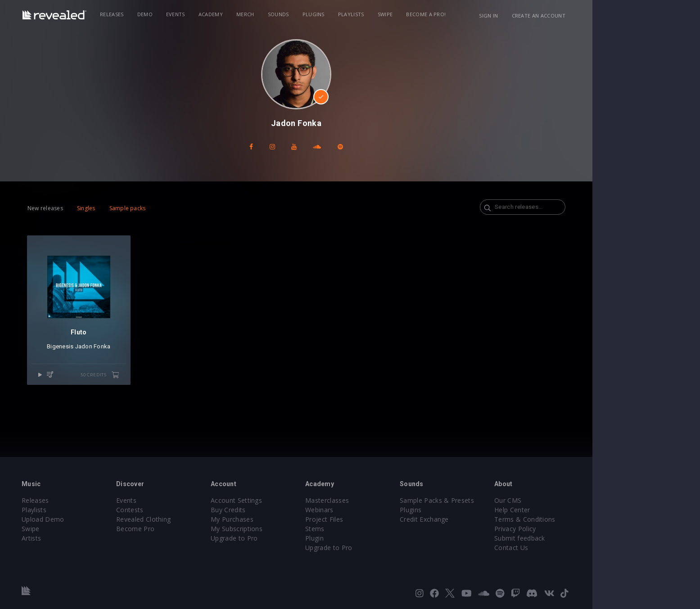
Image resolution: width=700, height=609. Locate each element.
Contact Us (565, 548)
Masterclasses (381, 500)
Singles (134, 208)
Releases (165, 14)
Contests (184, 510)
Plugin (368, 538)
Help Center (566, 510)
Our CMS (562, 500)
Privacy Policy (569, 529)
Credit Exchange (478, 519)
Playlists (404, 14)
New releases (94, 208)
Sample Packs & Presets (491, 500)
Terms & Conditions (579, 519)
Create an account (593, 16)
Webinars (373, 510)
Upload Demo (97, 519)
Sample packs (176, 208)
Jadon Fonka (142, 349)
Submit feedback (574, 538)
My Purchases (286, 519)
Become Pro (189, 529)
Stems (369, 529)
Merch (298, 14)
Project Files (378, 519)
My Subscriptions (291, 529)
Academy (263, 14)
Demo (198, 14)
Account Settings (290, 500)
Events (228, 14)
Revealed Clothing (197, 519)
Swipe (438, 14)
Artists (85, 538)
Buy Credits (282, 510)
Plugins (366, 14)
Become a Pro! (479, 14)
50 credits (150, 377)
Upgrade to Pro (288, 538)
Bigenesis (110, 349)
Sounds (331, 14)
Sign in (543, 16)
